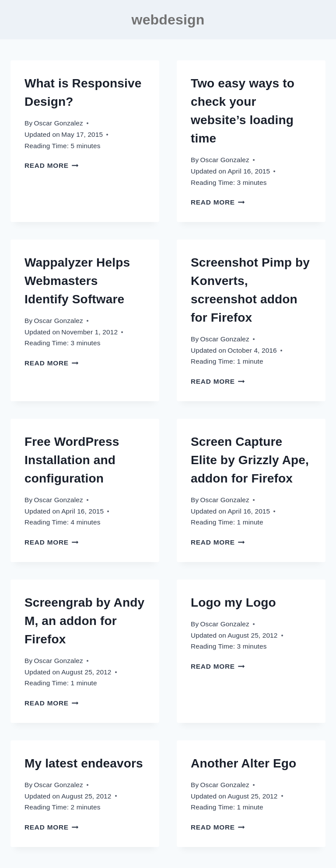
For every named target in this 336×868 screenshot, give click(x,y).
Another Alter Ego (243, 763)
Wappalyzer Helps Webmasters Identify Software (77, 281)
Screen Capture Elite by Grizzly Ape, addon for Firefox (250, 460)
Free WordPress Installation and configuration (72, 460)
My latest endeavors (84, 763)
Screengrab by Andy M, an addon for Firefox (84, 621)
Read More (52, 165)
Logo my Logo (233, 602)
